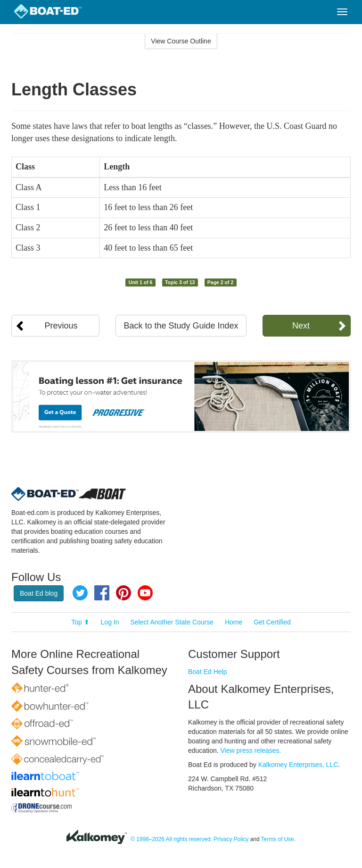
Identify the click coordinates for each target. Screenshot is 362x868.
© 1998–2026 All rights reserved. (171, 839)
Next (301, 326)
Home (234, 622)
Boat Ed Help (208, 672)
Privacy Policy (231, 839)
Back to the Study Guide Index (181, 326)
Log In (110, 622)
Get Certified (272, 622)
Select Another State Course (172, 622)
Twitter (80, 593)
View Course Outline (181, 41)
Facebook (102, 593)
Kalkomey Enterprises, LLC (298, 765)
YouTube (145, 593)
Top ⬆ (80, 622)
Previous (61, 326)
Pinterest (123, 593)
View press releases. (251, 750)
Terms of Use (278, 839)
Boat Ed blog (39, 593)
